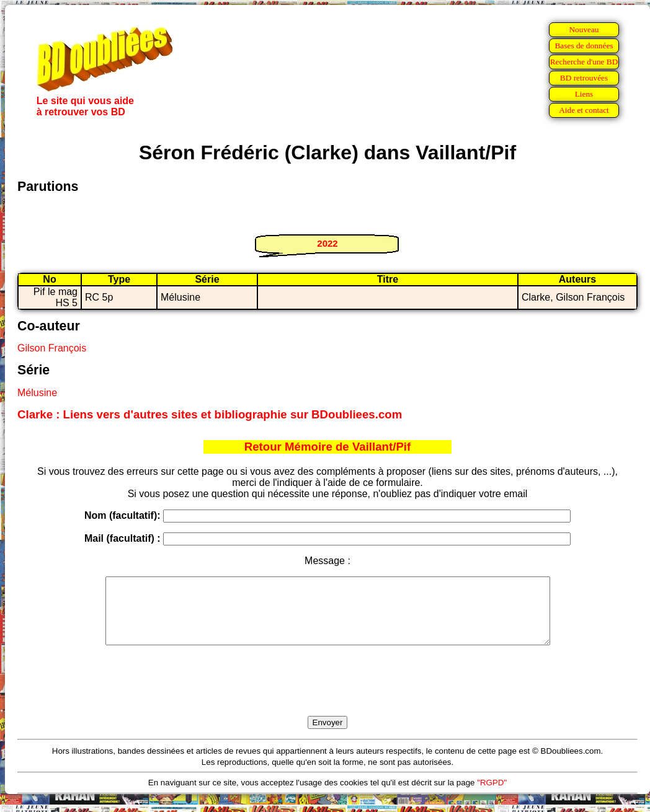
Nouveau (584, 29)
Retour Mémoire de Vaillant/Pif (328, 447)
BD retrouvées (584, 78)
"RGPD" (492, 796)
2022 (327, 243)
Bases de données (584, 46)
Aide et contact (584, 110)
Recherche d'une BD (584, 62)
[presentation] (327, 695)
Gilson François (52, 348)
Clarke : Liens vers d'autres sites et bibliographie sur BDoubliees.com (210, 414)
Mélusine (37, 393)
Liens (584, 94)
